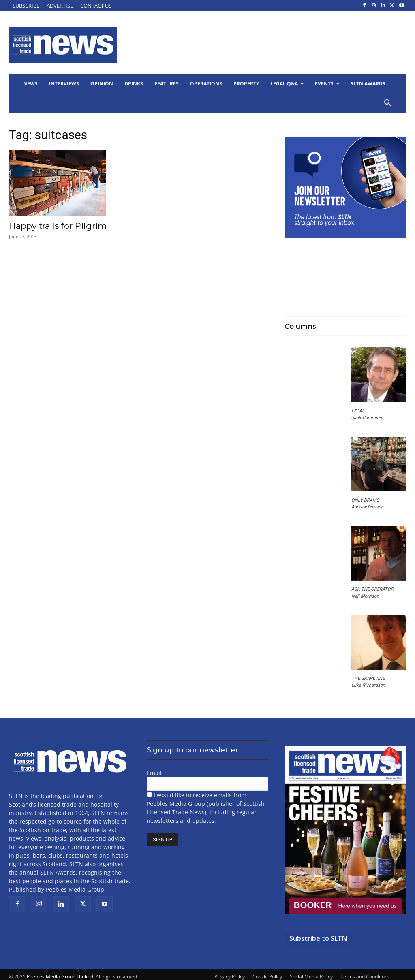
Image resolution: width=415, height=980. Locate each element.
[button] (388, 103)
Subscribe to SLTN (318, 938)
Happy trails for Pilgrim (58, 226)
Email (154, 773)
